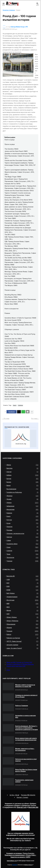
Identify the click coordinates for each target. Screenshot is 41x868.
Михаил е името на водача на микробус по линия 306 (25, 686)
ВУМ (22, 586)
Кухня (22, 523)
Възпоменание (22, 489)
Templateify (15, 865)
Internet (22, 472)
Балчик (22, 479)
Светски (22, 537)
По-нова (7, 419)
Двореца (22, 496)
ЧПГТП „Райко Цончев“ (22, 641)
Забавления (22, 506)
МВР (22, 604)
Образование (22, 624)
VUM (22, 580)
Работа (22, 634)
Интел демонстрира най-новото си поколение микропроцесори (26, 739)
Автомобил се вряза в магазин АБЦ (26, 716)
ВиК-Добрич (22, 593)
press (8, 670)
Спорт (22, 547)
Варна (22, 485)
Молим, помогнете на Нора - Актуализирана (25, 749)
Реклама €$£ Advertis (28, 795)
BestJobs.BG (22, 576)
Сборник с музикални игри (22, 534)
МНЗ (22, 607)
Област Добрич (22, 617)
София (22, 540)
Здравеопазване (22, 597)
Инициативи (22, 509)
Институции (22, 600)
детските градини (22, 645)
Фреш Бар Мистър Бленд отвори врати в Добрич (26, 770)
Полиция (22, 631)
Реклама (22, 530)
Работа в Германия (22, 706)
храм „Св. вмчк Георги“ (22, 648)
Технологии (22, 558)
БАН (22, 583)
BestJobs (22, 468)
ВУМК (22, 590)
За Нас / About (14, 795)
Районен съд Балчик (22, 638)
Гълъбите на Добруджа (22, 492)
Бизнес (22, 482)
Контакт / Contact (22, 797)
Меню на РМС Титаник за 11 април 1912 (19, 662)
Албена (22, 475)
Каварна (22, 513)
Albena (22, 465)
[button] (3, 4)
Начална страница (9, 10)
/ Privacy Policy (20, 855)
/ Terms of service (20, 853)
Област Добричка (22, 621)
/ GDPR (20, 857)
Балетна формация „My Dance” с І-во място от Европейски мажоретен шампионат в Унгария (26, 728)
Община (22, 628)
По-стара (34, 419)
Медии (22, 610)
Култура (22, 520)
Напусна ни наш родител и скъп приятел (26, 760)
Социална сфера (22, 544)
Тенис (22, 554)
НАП (22, 614)
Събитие (20, 405)
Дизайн (22, 499)
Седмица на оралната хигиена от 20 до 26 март (26, 696)
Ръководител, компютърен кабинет (24, 781)
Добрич (22, 503)
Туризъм (22, 561)
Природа (22, 527)
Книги (18, 10)
